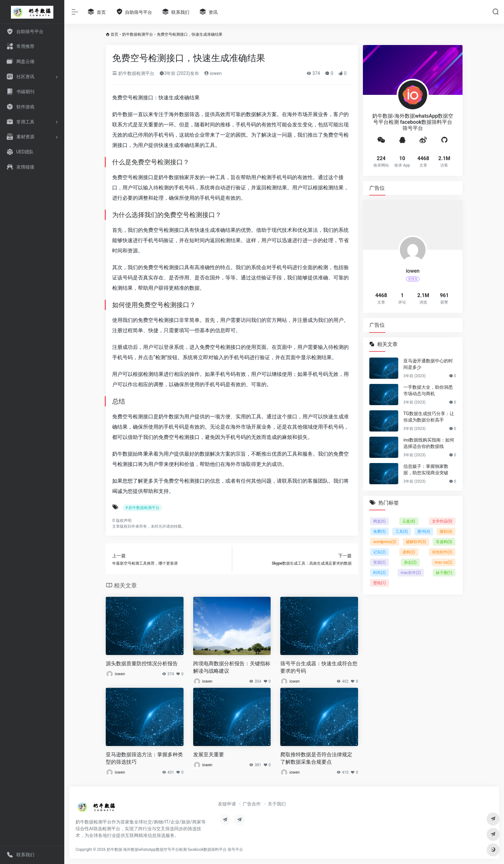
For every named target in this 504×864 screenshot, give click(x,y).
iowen (213, 73)
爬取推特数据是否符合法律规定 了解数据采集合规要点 (316, 758)
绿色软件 (442, 552)
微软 (446, 532)
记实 (379, 552)
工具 (402, 532)
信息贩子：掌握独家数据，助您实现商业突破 (426, 469)
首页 (114, 34)
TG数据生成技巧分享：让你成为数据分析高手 (429, 417)
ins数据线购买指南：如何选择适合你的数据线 (429, 443)
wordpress (385, 542)
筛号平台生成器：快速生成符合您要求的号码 (319, 667)
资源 (379, 562)
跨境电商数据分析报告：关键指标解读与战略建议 (232, 667)
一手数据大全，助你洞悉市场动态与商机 (428, 390)
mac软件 (411, 573)
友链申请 (227, 804)
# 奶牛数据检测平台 (142, 508)
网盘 (379, 521)
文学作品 (442, 521)
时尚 (379, 573)
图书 (424, 532)
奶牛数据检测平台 (138, 34)
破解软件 (416, 542)
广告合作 (252, 804)
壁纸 (379, 583)
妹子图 (444, 573)
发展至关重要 (209, 755)
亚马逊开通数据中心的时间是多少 (428, 364)
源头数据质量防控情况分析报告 (142, 664)
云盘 (409, 521)
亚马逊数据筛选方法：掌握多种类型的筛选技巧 (144, 758)
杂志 (410, 562)
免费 (379, 532)
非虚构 (444, 542)
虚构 (409, 552)
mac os (444, 562)
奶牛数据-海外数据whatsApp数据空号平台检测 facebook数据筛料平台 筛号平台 (175, 850)
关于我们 (277, 804)
